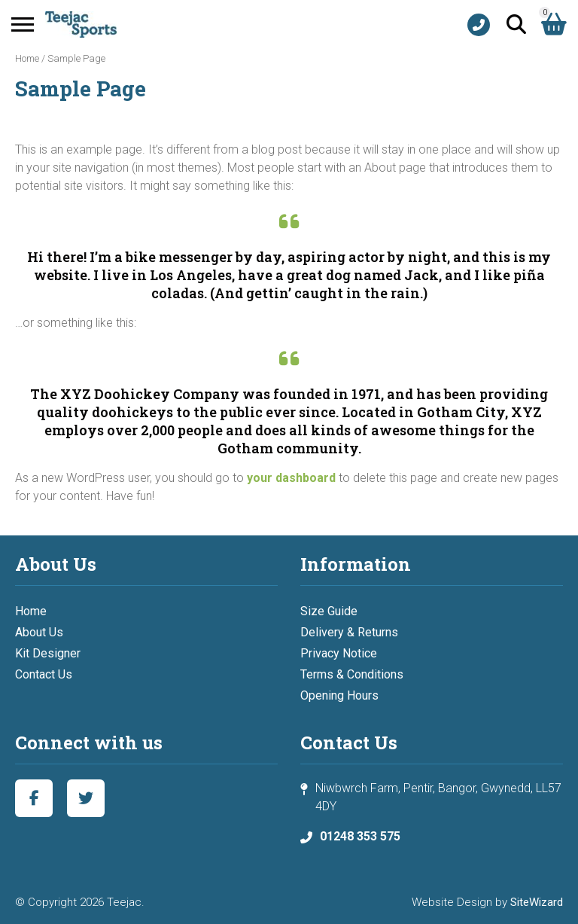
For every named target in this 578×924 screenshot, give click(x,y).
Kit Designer (48, 653)
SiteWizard (537, 902)
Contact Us (44, 674)
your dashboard (291, 478)
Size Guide (329, 611)
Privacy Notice (339, 653)
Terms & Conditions (352, 674)
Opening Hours (339, 695)
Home (27, 58)
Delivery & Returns (349, 632)
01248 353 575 (360, 836)
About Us (39, 632)
